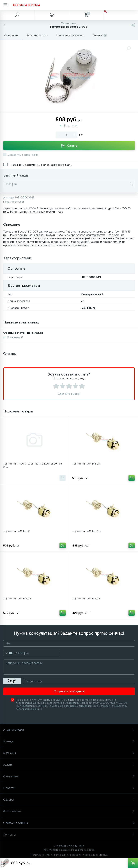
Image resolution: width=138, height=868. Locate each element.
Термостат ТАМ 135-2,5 (17, 599)
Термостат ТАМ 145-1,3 (86, 531)
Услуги (69, 765)
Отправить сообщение (69, 691)
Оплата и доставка (69, 823)
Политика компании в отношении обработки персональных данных (69, 855)
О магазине (69, 776)
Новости (69, 788)
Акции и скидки (69, 730)
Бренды (69, 741)
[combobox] (10, 653)
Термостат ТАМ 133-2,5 (86, 599)
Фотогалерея (69, 811)
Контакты (69, 835)
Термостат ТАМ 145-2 (16, 531)
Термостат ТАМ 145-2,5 (87, 464)
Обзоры (69, 800)
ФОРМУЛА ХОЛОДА (26, 5)
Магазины (69, 753)
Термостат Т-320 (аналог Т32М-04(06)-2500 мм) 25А (33, 465)
